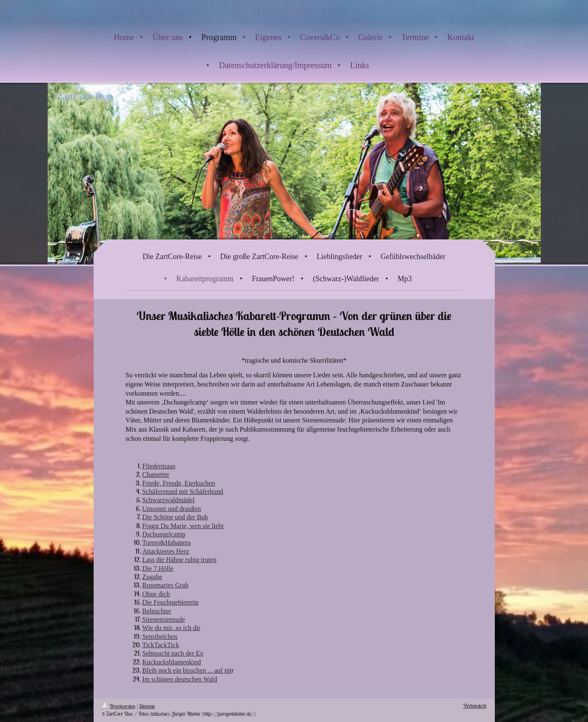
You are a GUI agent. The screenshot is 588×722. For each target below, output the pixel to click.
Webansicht (475, 706)
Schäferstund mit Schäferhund (183, 492)
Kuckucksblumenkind (171, 662)
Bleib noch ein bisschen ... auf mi (187, 670)
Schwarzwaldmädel (168, 500)
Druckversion (119, 706)
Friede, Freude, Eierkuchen (178, 483)
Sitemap (147, 706)
